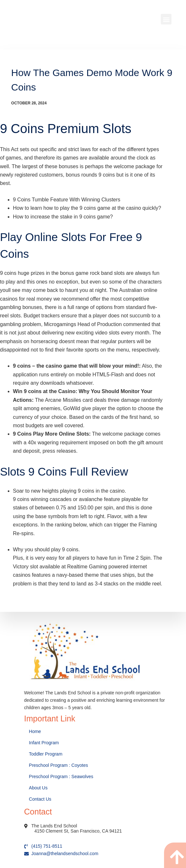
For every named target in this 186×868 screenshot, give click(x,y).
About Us (39, 769)
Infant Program (44, 724)
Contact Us (41, 781)
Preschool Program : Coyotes (59, 747)
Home (36, 713)
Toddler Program (46, 736)
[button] (166, 19)
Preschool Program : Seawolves (61, 758)
